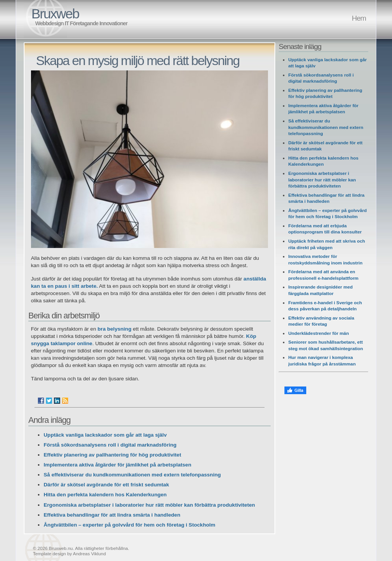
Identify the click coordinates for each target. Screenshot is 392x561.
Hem (359, 18)
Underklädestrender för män (318, 333)
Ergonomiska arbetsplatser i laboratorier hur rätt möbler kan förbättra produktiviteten (149, 505)
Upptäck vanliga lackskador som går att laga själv (105, 435)
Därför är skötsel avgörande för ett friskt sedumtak (106, 485)
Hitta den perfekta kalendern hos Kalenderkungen (105, 495)
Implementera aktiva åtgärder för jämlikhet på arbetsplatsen (118, 465)
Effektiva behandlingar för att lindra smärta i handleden (112, 515)
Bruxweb (55, 14)
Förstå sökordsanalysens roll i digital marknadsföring (110, 445)
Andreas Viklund (90, 554)
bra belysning (115, 329)
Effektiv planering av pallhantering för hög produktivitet (112, 455)
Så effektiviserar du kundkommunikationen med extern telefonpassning (132, 475)
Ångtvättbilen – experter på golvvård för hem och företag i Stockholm (129, 525)
